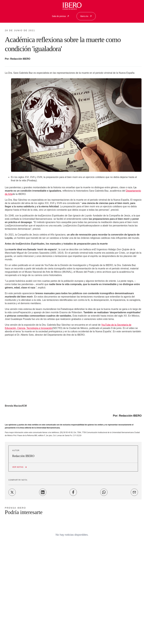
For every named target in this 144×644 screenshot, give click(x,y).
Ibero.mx (86, 16)
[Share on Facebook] (73, 492)
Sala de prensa (61, 16)
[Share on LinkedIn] (43, 492)
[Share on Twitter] (12, 492)
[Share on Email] (134, 492)
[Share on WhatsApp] (104, 492)
